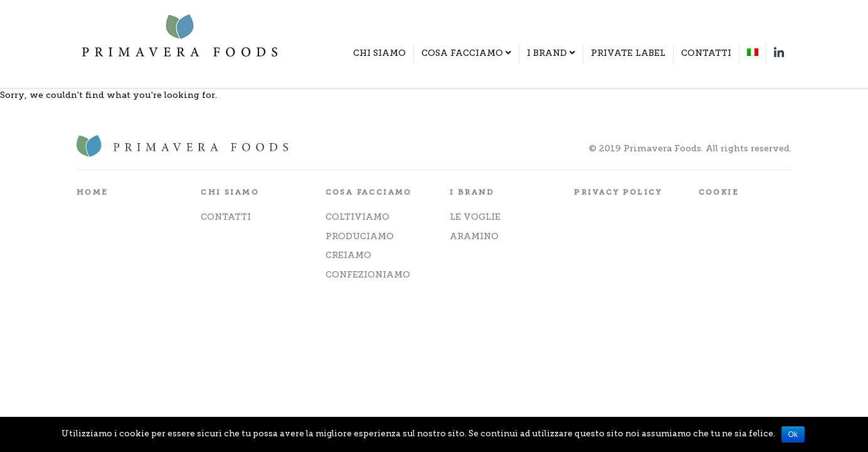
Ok (793, 434)
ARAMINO (474, 236)
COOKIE (719, 192)
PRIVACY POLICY (618, 192)
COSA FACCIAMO (466, 53)
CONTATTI (706, 53)
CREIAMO (348, 255)
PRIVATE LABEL (628, 53)
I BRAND (551, 53)
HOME (93, 192)
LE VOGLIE (475, 217)
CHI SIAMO (379, 53)
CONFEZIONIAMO (368, 275)
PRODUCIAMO (360, 236)
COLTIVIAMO (357, 217)
